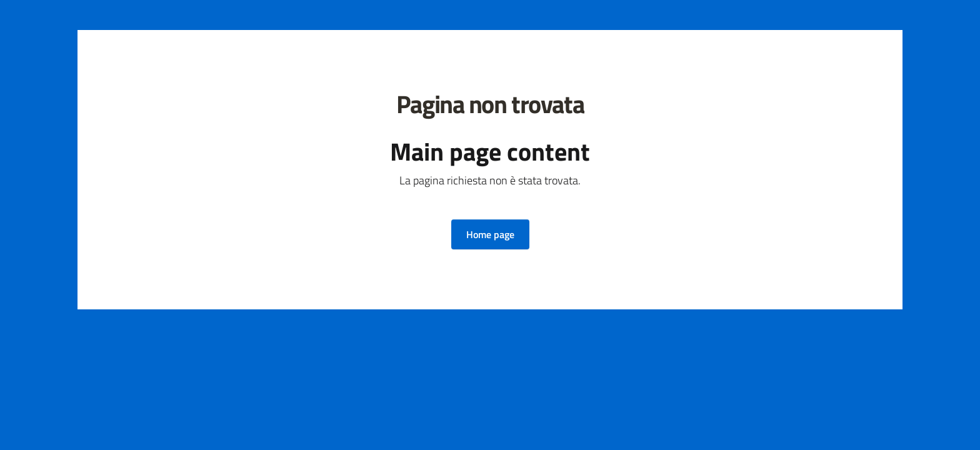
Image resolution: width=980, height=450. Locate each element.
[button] (490, 234)
